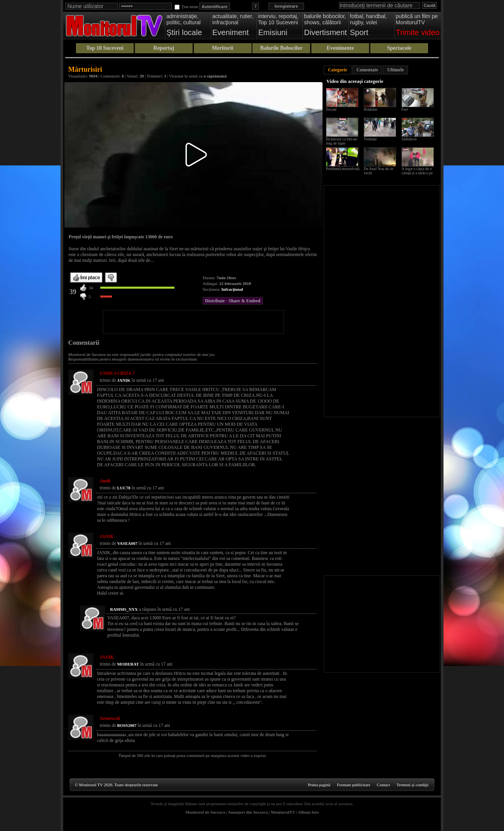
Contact (383, 785)
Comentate (367, 70)
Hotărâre (370, 109)
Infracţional (232, 289)
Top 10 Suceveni (105, 48)
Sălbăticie (409, 139)
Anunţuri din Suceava (248, 812)
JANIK (124, 380)
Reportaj (164, 48)
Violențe (370, 139)
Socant (331, 109)
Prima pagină (319, 785)
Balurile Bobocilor (281, 48)
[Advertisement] (193, 322)
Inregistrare (286, 6)
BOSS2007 (127, 725)
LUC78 (124, 488)
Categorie (338, 70)
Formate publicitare (353, 785)
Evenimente (340, 48)
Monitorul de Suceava (205, 812)
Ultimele (396, 70)
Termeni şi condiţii (412, 785)
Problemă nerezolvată (343, 169)
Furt (405, 109)
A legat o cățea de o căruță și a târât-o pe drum (417, 173)
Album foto (308, 812)
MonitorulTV (283, 812)
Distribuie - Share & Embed (233, 301)
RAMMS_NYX (124, 609)
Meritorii (223, 48)
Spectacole (399, 48)
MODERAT (128, 664)
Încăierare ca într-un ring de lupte (342, 141)
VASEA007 (127, 543)
